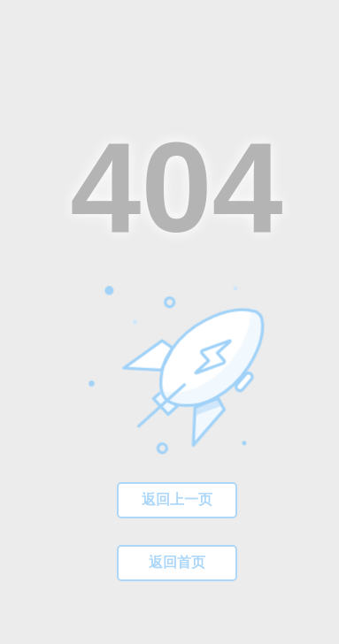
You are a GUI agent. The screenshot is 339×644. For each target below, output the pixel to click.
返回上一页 (177, 499)
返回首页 (177, 562)
